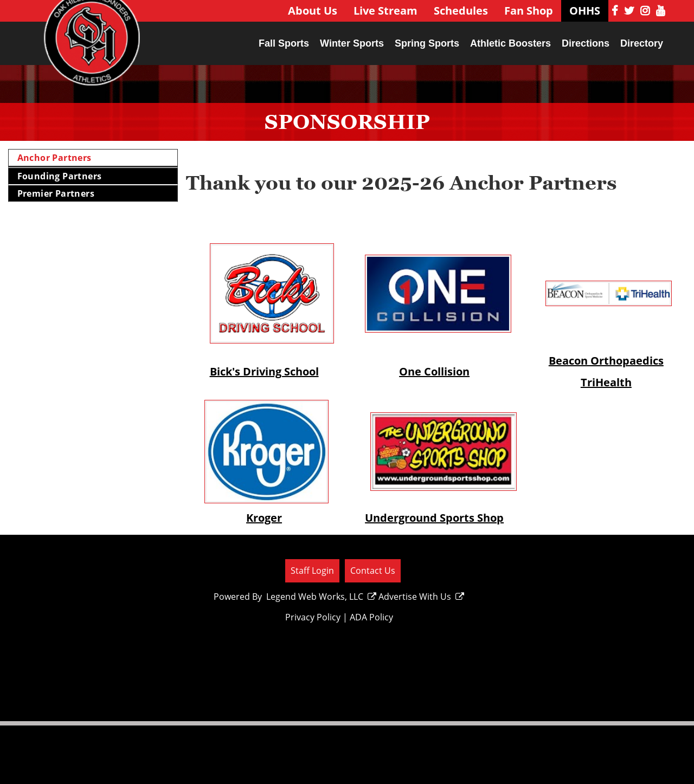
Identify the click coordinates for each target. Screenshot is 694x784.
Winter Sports (352, 43)
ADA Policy (371, 617)
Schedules (461, 11)
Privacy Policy (313, 617)
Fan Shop (529, 11)
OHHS (585, 11)
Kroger (264, 518)
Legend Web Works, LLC (321, 597)
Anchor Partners (54, 158)
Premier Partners (56, 193)
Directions (586, 43)
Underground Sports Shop (434, 518)
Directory (642, 43)
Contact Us (373, 571)
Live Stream (385, 11)
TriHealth (606, 382)
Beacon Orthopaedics (606, 361)
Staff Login (312, 571)
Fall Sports (284, 43)
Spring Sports (427, 43)
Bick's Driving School (264, 371)
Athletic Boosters (510, 43)
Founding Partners (60, 176)
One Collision (434, 371)
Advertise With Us (421, 597)
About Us (313, 11)
